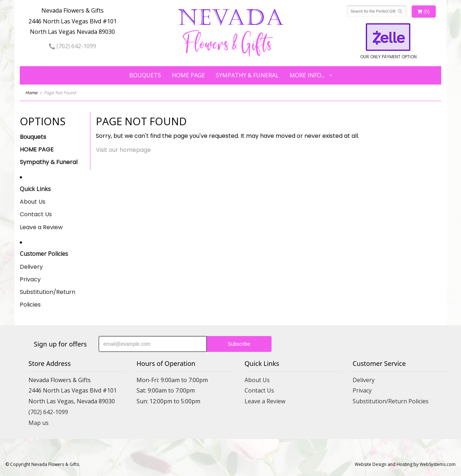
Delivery (31, 267)
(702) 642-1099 (73, 46)
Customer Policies (44, 254)
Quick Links (35, 189)
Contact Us (36, 214)
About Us (33, 202)
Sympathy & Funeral (247, 75)
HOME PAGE (188, 75)
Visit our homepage (123, 150)
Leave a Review (41, 227)
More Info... (307, 75)
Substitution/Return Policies (48, 298)
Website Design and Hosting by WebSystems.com (405, 464)
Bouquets (145, 75)
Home (31, 93)
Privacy (30, 279)
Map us (39, 423)
